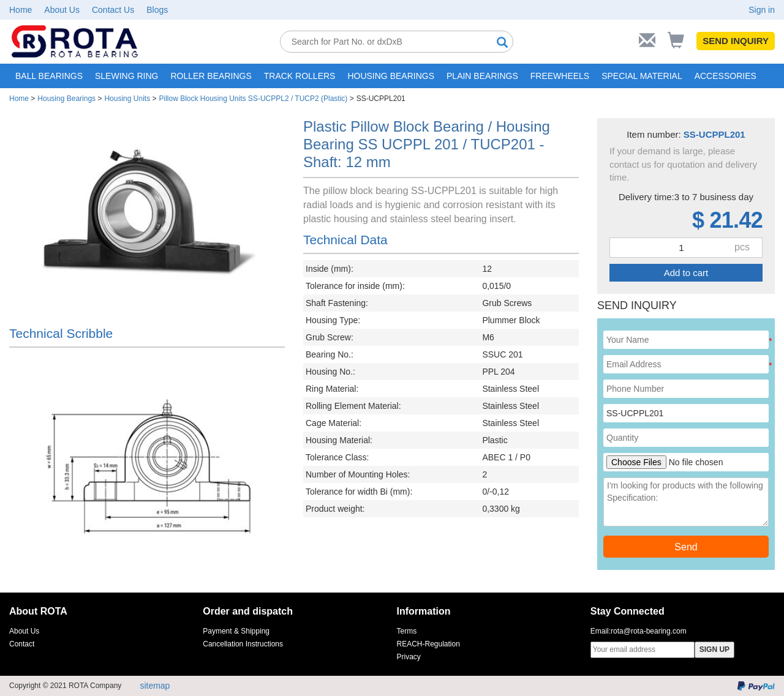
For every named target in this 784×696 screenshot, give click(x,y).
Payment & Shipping (236, 631)
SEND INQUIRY (736, 41)
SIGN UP (714, 649)
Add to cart (686, 273)
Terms (407, 631)
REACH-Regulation (428, 644)
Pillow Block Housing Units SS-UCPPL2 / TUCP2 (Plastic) (253, 99)
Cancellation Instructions (243, 644)
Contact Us (113, 10)
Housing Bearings (66, 99)
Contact (22, 644)
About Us (62, 10)
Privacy (409, 657)
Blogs (157, 10)
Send (686, 547)
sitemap (155, 686)
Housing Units (127, 99)
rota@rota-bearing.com (649, 631)
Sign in (762, 10)
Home (21, 10)
